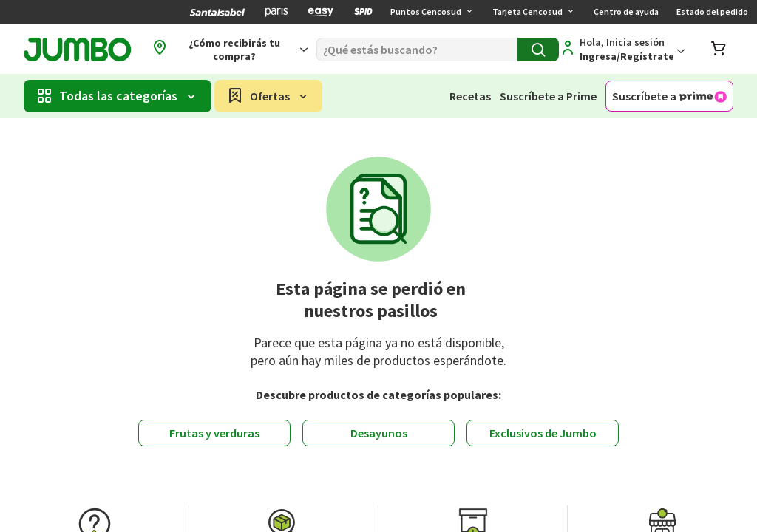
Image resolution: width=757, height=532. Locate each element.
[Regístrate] (622, 50)
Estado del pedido (712, 11)
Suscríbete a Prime (548, 96)
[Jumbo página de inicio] (77, 50)
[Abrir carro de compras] (719, 50)
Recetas (470, 96)
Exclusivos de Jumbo (543, 433)
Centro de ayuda (626, 11)
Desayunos (379, 433)
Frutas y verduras (214, 433)
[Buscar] (417, 50)
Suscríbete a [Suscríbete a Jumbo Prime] (669, 96)
